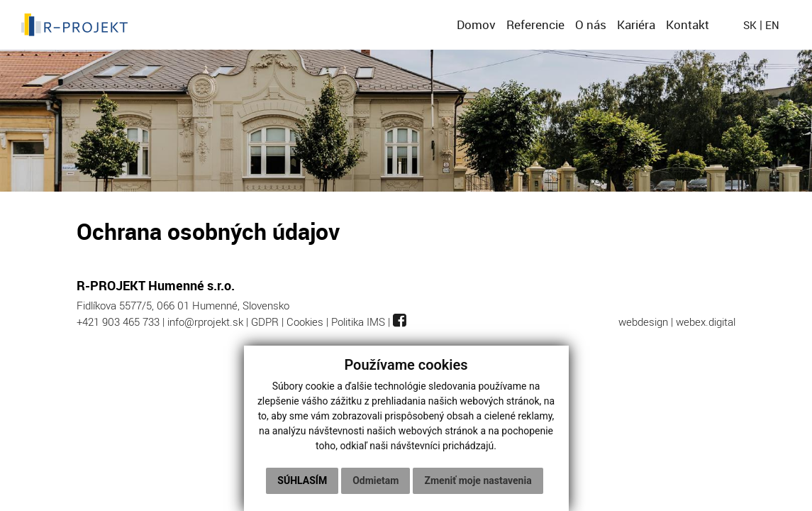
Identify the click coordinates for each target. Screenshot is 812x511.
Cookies (305, 322)
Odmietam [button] (376, 480)
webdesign (643, 322)
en (772, 25)
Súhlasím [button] (302, 480)
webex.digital (706, 322)
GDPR (265, 322)
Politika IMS (358, 322)
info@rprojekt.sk (205, 322)
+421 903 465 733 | (122, 322)
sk (750, 25)
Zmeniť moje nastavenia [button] (478, 480)
